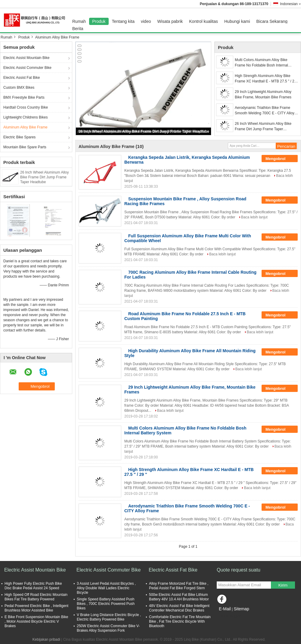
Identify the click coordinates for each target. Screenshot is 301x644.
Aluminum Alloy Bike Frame (25, 127)
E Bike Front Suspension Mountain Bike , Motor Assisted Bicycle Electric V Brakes (36, 621)
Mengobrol (280, 159)
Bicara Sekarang (272, 21)
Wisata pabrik (170, 21)
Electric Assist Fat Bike (22, 78)
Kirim (283, 585)
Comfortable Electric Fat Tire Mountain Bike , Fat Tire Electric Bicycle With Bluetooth (180, 621)
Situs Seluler (229, 616)
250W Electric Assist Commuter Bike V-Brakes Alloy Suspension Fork (108, 628)
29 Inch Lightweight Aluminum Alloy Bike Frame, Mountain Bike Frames (263, 94)
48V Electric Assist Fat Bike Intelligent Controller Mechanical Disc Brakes (179, 608)
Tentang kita (123, 21)
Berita (78, 29)
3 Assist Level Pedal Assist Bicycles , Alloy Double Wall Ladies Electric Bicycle (106, 588)
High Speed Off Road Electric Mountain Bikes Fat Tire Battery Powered (36, 597)
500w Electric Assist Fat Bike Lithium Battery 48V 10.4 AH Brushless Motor (179, 597)
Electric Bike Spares (19, 137)
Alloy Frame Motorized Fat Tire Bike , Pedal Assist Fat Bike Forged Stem (179, 586)
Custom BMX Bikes (19, 88)
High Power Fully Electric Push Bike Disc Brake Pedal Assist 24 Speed (33, 586)
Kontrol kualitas (203, 21)
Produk (99, 21)
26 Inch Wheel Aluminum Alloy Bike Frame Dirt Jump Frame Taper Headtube (44, 177)
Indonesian (290, 4)
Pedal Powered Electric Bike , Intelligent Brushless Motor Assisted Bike (36, 608)
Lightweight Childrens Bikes (25, 117)
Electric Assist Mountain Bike (26, 58)
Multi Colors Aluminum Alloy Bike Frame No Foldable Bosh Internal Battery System (261, 63)
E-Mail (225, 609)
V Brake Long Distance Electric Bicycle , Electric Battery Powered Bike (109, 617)
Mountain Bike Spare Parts (25, 147)
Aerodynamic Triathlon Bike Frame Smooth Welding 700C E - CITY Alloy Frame (265, 111)
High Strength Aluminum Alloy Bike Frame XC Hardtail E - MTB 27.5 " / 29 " (265, 79)
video (146, 21)
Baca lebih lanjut (254, 217)
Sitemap (241, 609)
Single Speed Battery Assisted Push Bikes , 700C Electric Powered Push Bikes (106, 604)
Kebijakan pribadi (46, 639)
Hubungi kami (237, 21)
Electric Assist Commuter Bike (27, 68)
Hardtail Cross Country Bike (26, 107)
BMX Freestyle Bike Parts (24, 97)
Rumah (79, 21)
